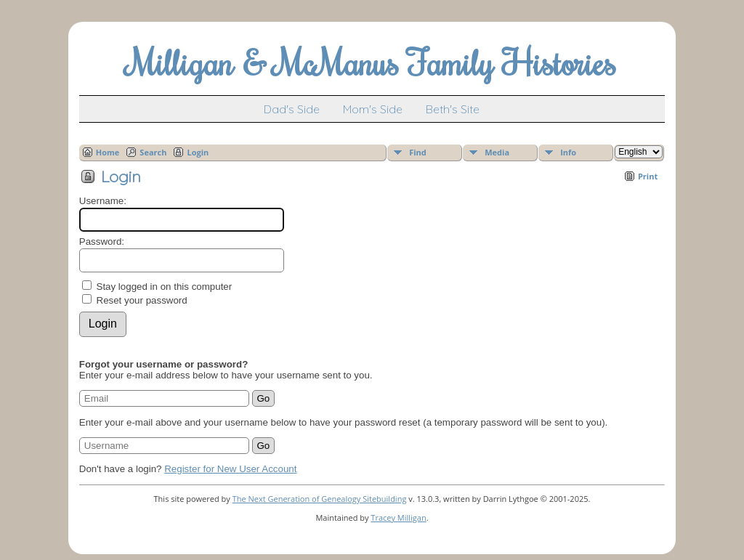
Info (568, 152)
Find (418, 152)
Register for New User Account (230, 469)
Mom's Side (373, 109)
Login (198, 152)
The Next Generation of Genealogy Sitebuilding (320, 499)
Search (153, 152)
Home (108, 152)
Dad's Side (292, 109)
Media (497, 152)
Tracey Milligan (398, 518)
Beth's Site (453, 109)
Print (648, 176)
